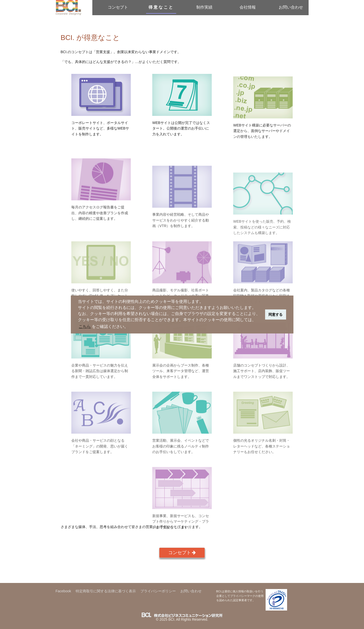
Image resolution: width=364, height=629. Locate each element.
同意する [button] (275, 314)
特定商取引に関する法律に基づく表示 (106, 591)
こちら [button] (85, 327)
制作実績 (204, 7)
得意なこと (161, 7)
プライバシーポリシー (158, 591)
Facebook (63, 591)
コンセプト (118, 7)
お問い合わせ (291, 7)
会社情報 (248, 7)
